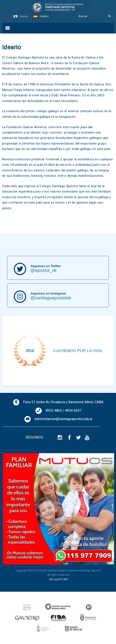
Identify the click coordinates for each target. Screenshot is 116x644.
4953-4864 (54, 410)
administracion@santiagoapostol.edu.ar (63, 419)
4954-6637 (73, 410)
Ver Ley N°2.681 (59, 579)
